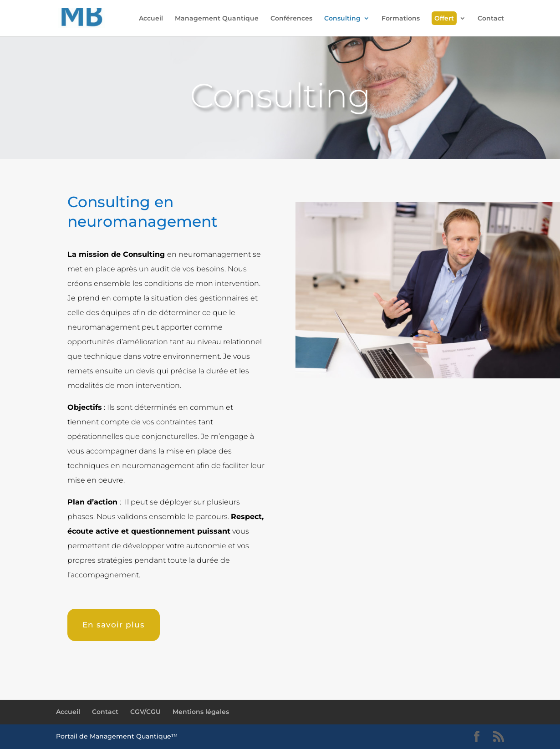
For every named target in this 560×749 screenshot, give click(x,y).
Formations (401, 19)
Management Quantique (217, 19)
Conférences (291, 19)
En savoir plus (114, 625)
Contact (491, 19)
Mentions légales (201, 712)
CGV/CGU (145, 712)
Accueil (151, 19)
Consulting (342, 19)
